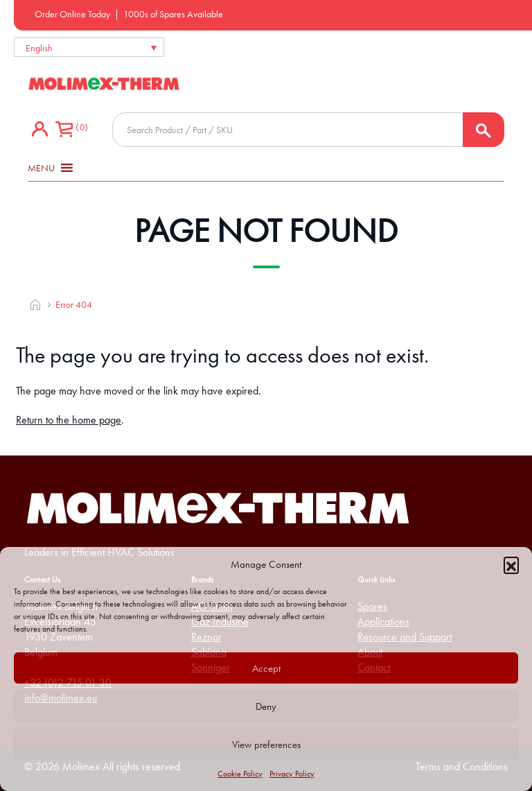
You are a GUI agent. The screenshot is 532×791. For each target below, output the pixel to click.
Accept (266, 668)
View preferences (266, 745)
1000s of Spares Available (173, 14)
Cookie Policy (240, 774)
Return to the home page (69, 420)
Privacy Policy (292, 774)
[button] (511, 564)
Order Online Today (72, 14)
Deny (266, 706)
